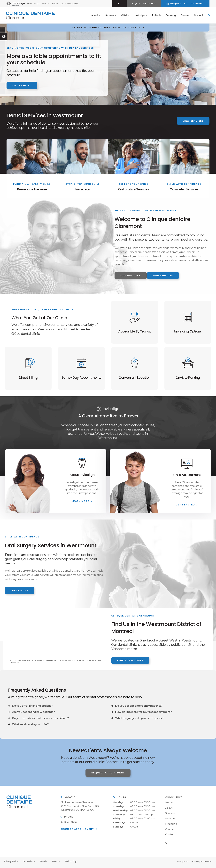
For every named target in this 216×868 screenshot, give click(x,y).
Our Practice (131, 276)
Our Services (163, 276)
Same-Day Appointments (81, 379)
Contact (198, 15)
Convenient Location (135, 379)
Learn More (81, 503)
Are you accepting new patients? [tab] (33, 714)
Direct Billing (28, 379)
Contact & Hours (130, 662)
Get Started (22, 85)
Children (125, 15)
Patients (156, 15)
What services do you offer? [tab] (30, 726)
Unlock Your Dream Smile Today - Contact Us (107, 28)
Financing (170, 15)
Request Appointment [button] (187, 4)
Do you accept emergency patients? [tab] (139, 708)
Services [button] (109, 15)
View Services (193, 121)
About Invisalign (82, 477)
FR (120, 4)
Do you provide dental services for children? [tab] (40, 720)
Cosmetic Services (184, 189)
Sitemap (56, 863)
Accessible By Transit (135, 332)
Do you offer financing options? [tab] (32, 708)
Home (169, 804)
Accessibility (29, 863)
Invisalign (83, 189)
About (169, 810)
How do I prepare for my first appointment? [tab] (143, 714)
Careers (184, 15)
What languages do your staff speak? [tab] (139, 720)
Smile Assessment (187, 477)
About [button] (94, 15)
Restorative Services (133, 189)
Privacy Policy (11, 863)
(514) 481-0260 (145, 4)
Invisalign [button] (139, 15)
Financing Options (188, 332)
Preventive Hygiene (32, 189)
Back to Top (70, 863)
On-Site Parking (188, 379)
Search (43, 863)
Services (170, 815)
